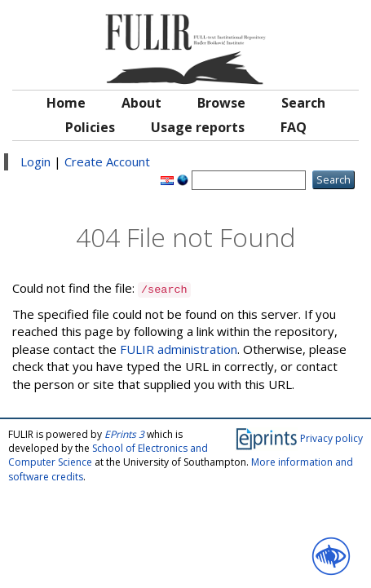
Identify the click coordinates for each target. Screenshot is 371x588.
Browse (221, 103)
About (141, 103)
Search (303, 103)
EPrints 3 (124, 434)
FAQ (294, 127)
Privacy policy (331, 438)
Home (66, 103)
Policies (90, 127)
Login (35, 161)
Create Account (107, 161)
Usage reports (198, 127)
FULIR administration (179, 349)
